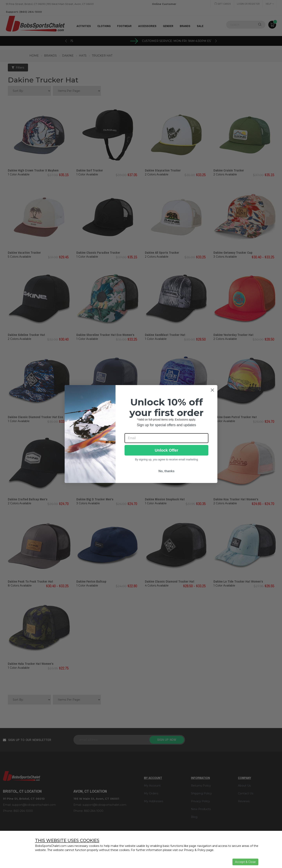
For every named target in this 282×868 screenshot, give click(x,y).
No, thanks (166, 471)
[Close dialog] (212, 390)
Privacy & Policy (195, 850)
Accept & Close (245, 862)
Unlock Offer (166, 450)
